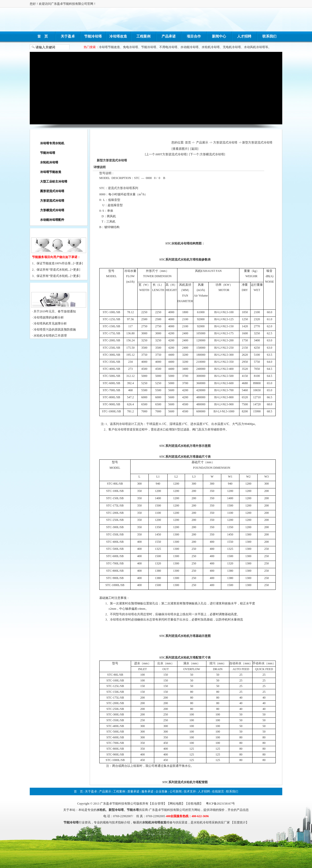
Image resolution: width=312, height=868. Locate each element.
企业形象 (162, 791)
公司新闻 (176, 791)
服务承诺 (147, 791)
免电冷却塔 (131, 47)
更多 (79, 263)
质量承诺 (133, 791)
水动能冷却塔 (190, 47)
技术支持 (190, 791)
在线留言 (218, 791)
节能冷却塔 (93, 36)
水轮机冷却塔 (211, 47)
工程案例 (143, 36)
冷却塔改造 (118, 36)
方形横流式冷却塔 (52, 210)
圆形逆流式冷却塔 (52, 191)
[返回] (194, 149)
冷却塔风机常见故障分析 (50, 323)
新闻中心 (219, 36)
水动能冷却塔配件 (52, 220)
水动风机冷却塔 (255, 47)
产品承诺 (169, 36)
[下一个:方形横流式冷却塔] (207, 154)
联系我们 (269, 36)
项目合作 (194, 36)
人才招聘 (244, 36)
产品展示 (202, 142)
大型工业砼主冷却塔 (54, 182)
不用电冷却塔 (168, 47)
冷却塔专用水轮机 (52, 143)
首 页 (43, 36)
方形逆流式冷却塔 (52, 201)
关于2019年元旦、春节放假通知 (55, 311)
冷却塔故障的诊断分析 (49, 317)
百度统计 (240, 822)
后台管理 (158, 804)
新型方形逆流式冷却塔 (257, 142)
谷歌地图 (194, 804)
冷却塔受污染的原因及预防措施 (55, 330)
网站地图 (176, 804)
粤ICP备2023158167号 (220, 804)
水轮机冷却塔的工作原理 (50, 336)
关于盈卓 (68, 36)
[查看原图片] (180, 149)
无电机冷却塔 (232, 47)
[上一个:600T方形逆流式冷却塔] (166, 154)
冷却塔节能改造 (109, 47)
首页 (188, 142)
